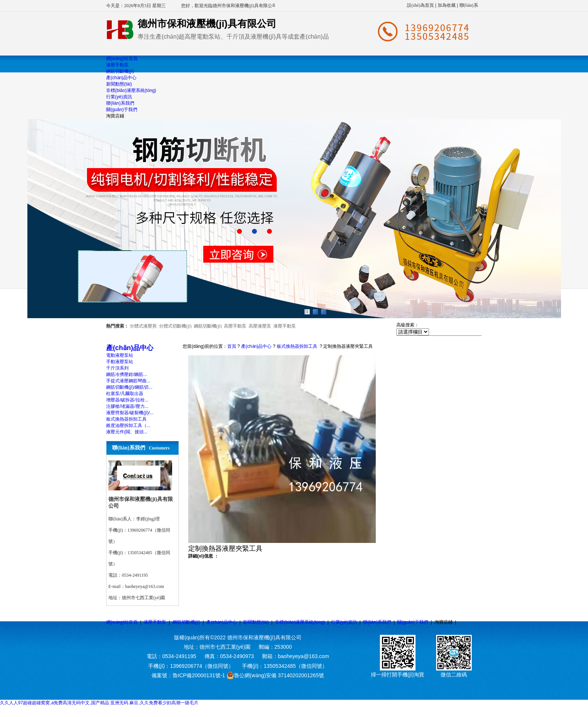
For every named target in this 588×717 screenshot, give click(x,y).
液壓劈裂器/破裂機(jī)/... (130, 413)
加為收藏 (447, 5)
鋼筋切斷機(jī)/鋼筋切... (129, 387)
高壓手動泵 (235, 326)
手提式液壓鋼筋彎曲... (128, 381)
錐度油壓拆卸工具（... (128, 425)
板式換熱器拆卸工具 (126, 419)
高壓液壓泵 (260, 326)
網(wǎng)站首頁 (122, 622)
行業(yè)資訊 (344, 622)
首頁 (232, 346)
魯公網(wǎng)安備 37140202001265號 (275, 675)
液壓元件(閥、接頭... (127, 432)
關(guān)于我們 (413, 622)
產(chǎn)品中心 (256, 346)
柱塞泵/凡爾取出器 (125, 394)
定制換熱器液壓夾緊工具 (348, 346)
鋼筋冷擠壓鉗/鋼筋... (127, 374)
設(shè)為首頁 (420, 5)
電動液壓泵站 (120, 355)
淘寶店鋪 (444, 622)
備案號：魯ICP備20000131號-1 (188, 675)
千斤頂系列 (117, 368)
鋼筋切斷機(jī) (208, 326)
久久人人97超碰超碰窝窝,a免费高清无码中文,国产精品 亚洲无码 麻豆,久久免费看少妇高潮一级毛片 (99, 703)
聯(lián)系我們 (377, 622)
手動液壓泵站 (120, 362)
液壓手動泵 (285, 326)
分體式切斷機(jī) (175, 326)
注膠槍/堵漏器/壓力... (127, 406)
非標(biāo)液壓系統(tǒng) (300, 622)
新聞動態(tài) (256, 622)
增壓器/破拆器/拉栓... (127, 400)
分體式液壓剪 (143, 326)
